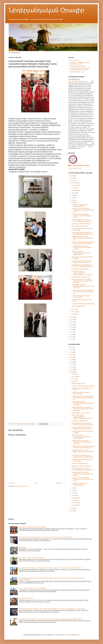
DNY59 (67, 635)
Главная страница (75, 60)
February (74, 312)
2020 (72, 325)
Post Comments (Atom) (21, 486)
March (74, 309)
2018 (72, 329)
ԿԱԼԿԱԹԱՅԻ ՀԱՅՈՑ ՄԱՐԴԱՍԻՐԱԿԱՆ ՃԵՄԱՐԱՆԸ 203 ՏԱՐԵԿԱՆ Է (83, 286)
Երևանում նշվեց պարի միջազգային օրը (79, 205)
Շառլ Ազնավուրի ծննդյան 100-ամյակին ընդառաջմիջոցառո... (83, 233)
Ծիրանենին (23, 547)
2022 (72, 320)
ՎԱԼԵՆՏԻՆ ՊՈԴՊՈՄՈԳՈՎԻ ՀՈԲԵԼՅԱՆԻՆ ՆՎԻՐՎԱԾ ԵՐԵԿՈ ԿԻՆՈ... (83, 210)
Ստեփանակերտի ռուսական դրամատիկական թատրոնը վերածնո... (82, 281)
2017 (72, 332)
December (75, 183)
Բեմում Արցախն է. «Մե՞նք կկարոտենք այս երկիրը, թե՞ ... (83, 220)
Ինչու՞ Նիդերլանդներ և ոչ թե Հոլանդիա (32, 588)
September (75, 190)
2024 (72, 181)
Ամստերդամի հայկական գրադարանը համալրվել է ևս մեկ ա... (82, 216)
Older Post (59, 483)
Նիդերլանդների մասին (78, 66)
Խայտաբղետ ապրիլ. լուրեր (81, 277)
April (73, 203)
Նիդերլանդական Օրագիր (46, 10)
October (74, 188)
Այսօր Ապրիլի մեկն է (78, 306)
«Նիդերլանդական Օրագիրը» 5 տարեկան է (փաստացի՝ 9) (80, 69)
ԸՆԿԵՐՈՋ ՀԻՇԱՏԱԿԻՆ (26, 598)
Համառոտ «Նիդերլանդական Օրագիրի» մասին (80, 63)
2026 (72, 176)
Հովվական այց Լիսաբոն (80, 269)
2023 (72, 317)
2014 (72, 339)
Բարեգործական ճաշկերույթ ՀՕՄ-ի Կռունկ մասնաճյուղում (82, 266)
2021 (72, 322)
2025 (72, 178)
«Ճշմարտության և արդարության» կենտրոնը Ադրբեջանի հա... (81, 253)
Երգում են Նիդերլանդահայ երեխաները (32, 527)
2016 (72, 334)
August (74, 193)
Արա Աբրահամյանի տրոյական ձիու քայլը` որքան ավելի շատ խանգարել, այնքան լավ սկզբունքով (52, 609)
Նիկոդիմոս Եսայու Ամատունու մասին (32, 558)
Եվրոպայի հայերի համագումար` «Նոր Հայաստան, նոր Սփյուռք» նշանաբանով (46, 537)
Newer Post (12, 483)
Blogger (78, 635)
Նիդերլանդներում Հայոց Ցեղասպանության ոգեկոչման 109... (83, 238)
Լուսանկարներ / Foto (77, 72)
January (74, 314)
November (75, 185)
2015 (72, 337)
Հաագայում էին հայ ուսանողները (83, 304)
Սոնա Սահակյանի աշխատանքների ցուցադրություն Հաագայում (82, 273)
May (73, 200)
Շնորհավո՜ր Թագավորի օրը (81, 224)
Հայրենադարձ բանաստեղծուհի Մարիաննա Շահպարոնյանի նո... (83, 292)
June (73, 198)
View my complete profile (75, 168)
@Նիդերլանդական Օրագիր (80, 165)
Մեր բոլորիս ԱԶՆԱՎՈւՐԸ (80, 226)
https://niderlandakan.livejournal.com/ (78, 81)
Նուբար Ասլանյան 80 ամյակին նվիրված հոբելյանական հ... (82, 262)
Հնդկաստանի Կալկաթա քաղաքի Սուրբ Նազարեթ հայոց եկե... (83, 243)
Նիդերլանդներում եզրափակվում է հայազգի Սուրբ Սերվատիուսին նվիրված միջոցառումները (51, 619)
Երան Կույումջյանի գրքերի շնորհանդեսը (81, 296)
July (73, 195)
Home (35, 483)
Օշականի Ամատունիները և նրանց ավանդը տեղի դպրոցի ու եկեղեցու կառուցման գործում (50, 568)
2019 (72, 327)
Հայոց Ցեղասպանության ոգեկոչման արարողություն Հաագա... (82, 247)
